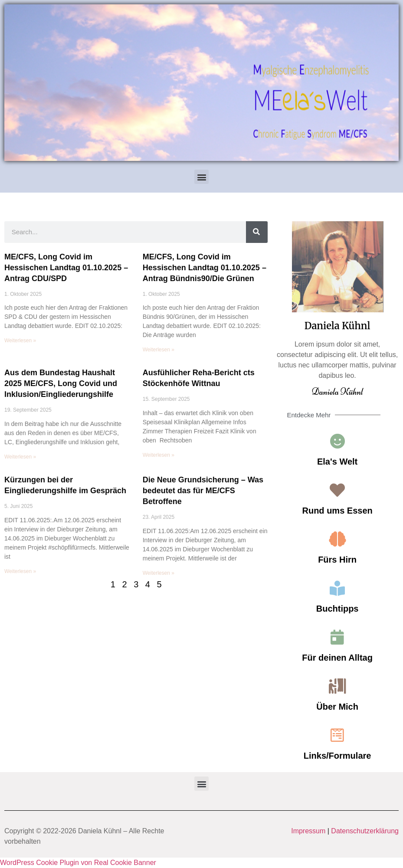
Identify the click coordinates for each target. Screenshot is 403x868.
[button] (201, 177)
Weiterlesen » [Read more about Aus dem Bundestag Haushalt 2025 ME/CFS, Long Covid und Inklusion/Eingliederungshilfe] (20, 457)
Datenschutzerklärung (365, 831)
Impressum (308, 831)
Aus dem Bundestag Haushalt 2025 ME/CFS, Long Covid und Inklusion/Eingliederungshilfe (61, 383)
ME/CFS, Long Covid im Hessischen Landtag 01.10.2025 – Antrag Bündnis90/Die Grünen (205, 268)
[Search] (257, 232)
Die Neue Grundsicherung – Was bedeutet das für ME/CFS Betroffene (203, 491)
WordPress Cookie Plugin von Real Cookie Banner (78, 863)
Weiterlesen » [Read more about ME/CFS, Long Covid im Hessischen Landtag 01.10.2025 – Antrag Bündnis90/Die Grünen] (159, 350)
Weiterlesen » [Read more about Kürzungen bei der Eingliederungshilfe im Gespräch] (20, 571)
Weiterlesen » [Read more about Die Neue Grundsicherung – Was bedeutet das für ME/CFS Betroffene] (159, 573)
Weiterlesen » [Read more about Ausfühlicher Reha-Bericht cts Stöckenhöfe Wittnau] (159, 455)
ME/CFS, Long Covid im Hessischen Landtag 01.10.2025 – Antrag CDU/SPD (66, 268)
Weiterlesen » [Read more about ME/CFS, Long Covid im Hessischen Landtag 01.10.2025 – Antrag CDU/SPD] (20, 341)
